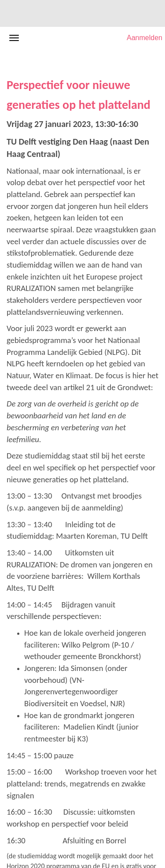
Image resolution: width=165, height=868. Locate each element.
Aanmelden (145, 38)
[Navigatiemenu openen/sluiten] (14, 38)
